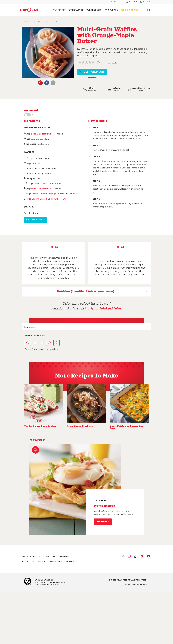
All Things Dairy (129, 10)
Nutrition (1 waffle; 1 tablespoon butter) (102, 292)
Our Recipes (59, 10)
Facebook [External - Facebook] (47, 83)
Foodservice (56, 561)
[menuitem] (59, 10)
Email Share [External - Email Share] (53, 83)
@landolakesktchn (106, 308)
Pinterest (142, 556)
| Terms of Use (55, 584)
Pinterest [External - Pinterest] (40, 83)
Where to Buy (29, 556)
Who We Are (111, 10)
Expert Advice (76, 10)
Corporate (42, 561)
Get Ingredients (92, 72)
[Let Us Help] (132, 2)
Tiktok (136, 556)
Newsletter (28, 561)
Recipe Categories (61, 556)
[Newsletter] (146, 2)
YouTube (148, 556)
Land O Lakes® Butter (42, 134)
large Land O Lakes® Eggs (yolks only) (45, 194)
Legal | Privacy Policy (42, 584)
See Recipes (103, 522)
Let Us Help (44, 556)
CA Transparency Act (136, 585)
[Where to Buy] (117, 2)
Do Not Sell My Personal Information (128, 580)
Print (112, 63)
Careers (70, 561)
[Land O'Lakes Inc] (45, 580)
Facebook (123, 556)
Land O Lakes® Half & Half (47, 184)
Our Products (94, 10)
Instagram (129, 556)
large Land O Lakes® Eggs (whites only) (46, 199)
